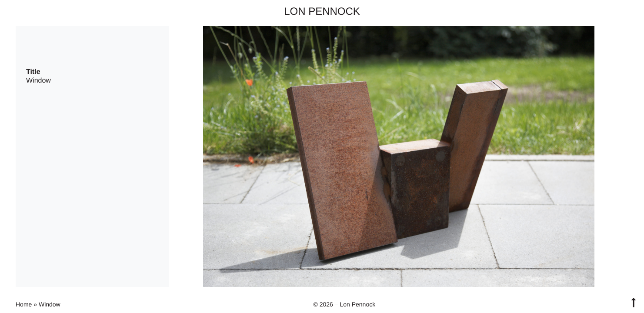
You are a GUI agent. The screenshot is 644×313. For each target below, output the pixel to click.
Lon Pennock (322, 12)
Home (24, 304)
